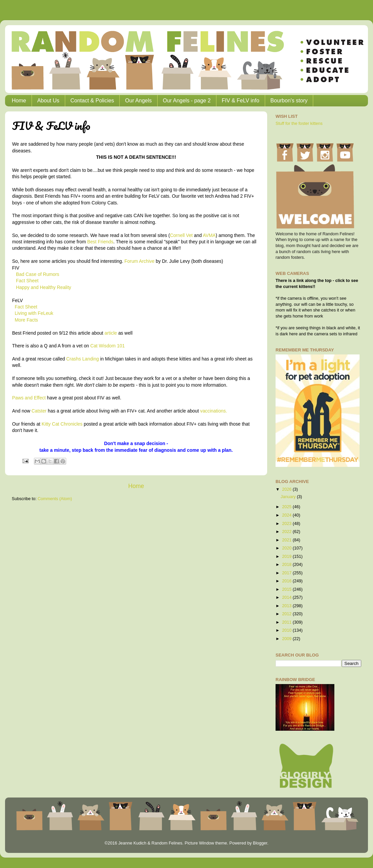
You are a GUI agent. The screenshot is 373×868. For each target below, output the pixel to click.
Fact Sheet (27, 281)
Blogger (260, 843)
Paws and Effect (29, 398)
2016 (287, 581)
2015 (287, 589)
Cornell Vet (181, 235)
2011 (287, 622)
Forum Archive (139, 261)
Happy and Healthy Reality (44, 287)
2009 (287, 639)
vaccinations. (214, 411)
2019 (287, 557)
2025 (287, 507)
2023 (287, 524)
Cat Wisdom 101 (108, 346)
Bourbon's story (289, 101)
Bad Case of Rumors (38, 274)
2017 (287, 573)
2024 (287, 515)
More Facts (26, 320)
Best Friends (100, 242)
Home (19, 101)
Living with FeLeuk (34, 313)
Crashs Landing (82, 359)
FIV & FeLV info (241, 101)
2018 (287, 565)
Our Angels (138, 101)
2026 (287, 489)
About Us (48, 101)
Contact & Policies (92, 101)
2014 (287, 597)
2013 (287, 606)
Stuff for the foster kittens (299, 124)
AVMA (209, 235)
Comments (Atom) (55, 499)
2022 (287, 532)
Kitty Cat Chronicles (62, 424)
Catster (39, 411)
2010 (287, 630)
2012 (287, 614)
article (111, 333)
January (289, 497)
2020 (287, 548)
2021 (287, 540)
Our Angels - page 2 (187, 101)
